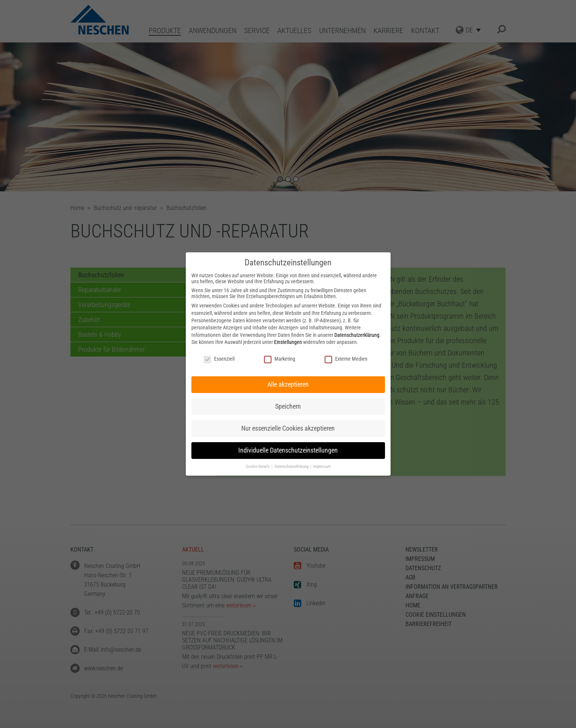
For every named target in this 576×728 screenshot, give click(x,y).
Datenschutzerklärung (357, 335)
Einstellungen (288, 342)
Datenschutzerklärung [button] (292, 467)
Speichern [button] (288, 406)
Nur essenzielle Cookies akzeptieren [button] (288, 428)
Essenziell (219, 359)
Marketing (280, 359)
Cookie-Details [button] (258, 467)
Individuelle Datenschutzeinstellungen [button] (288, 450)
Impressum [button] (322, 467)
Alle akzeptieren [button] (288, 384)
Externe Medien (346, 359)
